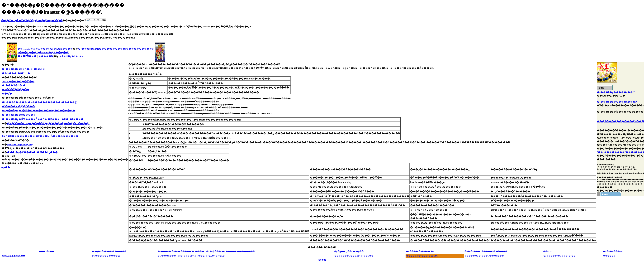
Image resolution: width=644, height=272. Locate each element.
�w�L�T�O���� (16, 89)
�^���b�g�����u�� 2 (616, 92)
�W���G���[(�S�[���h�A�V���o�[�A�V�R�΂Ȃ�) (192, 256)
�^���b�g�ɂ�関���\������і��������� (38, 110)
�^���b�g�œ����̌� (19, 115)
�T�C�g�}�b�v (71, 56)
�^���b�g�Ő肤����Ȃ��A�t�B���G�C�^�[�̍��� (43, 119)
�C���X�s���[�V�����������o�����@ (39, 102)
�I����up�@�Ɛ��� (18, 106)
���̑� (7, 94)
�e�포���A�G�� (14, 256)
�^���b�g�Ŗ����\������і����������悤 (116, 49)
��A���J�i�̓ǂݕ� (16, 73)
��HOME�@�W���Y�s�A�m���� (45, 49)
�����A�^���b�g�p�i (422, 256)
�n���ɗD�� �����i (106, 256)
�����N (46, 56)
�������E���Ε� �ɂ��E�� (354, 256)
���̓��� (609, 256)
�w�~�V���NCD (614, 251)
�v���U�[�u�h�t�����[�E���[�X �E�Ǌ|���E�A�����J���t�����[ (206, 251)
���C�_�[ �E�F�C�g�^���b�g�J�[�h (32, 20)
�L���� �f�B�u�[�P (420, 251)
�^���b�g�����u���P (617, 102)
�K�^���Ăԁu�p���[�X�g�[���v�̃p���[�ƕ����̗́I (48, 123)
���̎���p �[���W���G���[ (485, 256)
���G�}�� (46, 251)
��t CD (547, 251)
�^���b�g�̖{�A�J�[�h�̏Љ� (23, 69)
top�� (6, 167)
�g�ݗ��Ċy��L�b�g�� (349, 251)
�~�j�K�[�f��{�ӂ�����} (110, 251)
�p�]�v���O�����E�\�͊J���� (486, 251)
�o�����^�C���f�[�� (559, 256)
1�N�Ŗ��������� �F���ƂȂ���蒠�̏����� (40, 136)
